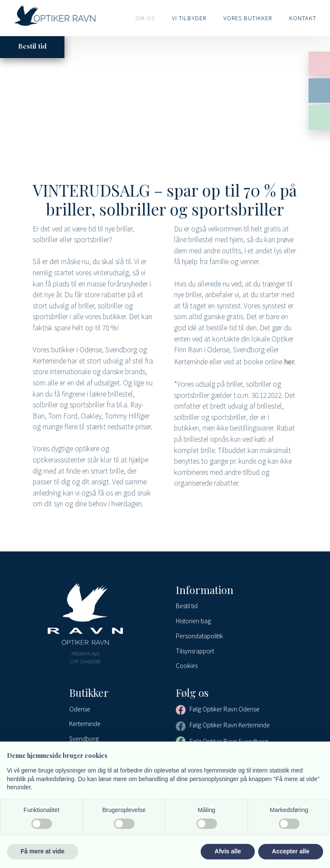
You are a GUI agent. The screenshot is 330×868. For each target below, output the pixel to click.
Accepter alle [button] (291, 851)
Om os (145, 18)
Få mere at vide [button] (43, 851)
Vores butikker (248, 18)
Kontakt (303, 18)
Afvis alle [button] (228, 851)
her (289, 361)
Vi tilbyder (189, 18)
